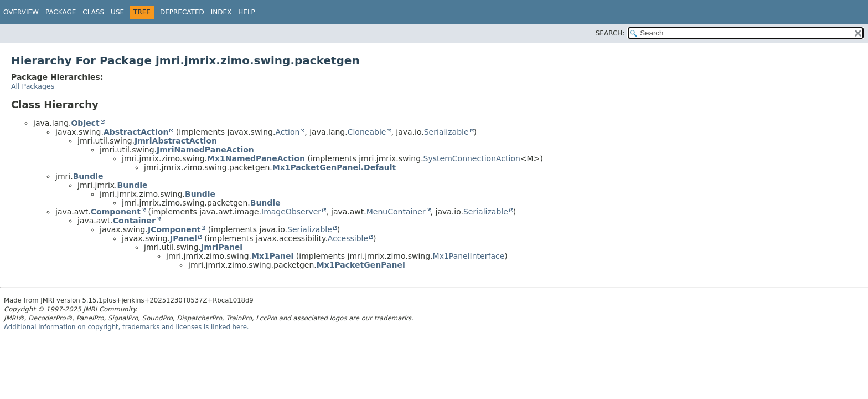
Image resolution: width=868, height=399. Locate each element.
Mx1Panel (272, 256)
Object (85, 123)
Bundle (88, 176)
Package (61, 12)
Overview (21, 12)
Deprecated (182, 12)
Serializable (446, 132)
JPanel (184, 238)
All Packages (33, 86)
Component (116, 212)
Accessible (348, 238)
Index (221, 12)
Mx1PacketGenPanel (361, 265)
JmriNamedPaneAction (205, 150)
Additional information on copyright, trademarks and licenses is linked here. (126, 327)
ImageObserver (291, 212)
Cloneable (367, 132)
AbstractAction (136, 132)
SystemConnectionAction (472, 158)
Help (247, 12)
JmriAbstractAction (176, 141)
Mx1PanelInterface (469, 256)
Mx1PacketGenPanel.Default (334, 167)
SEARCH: (610, 33)
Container (134, 221)
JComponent (174, 229)
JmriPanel (222, 247)
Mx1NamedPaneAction (256, 158)
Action (287, 132)
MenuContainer (396, 212)
